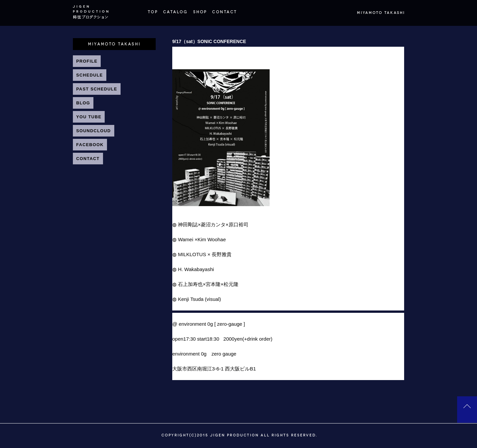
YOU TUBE (89, 117)
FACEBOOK (90, 145)
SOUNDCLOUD (94, 131)
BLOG (83, 103)
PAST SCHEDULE (97, 89)
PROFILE (87, 61)
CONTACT (88, 159)
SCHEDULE (90, 75)
